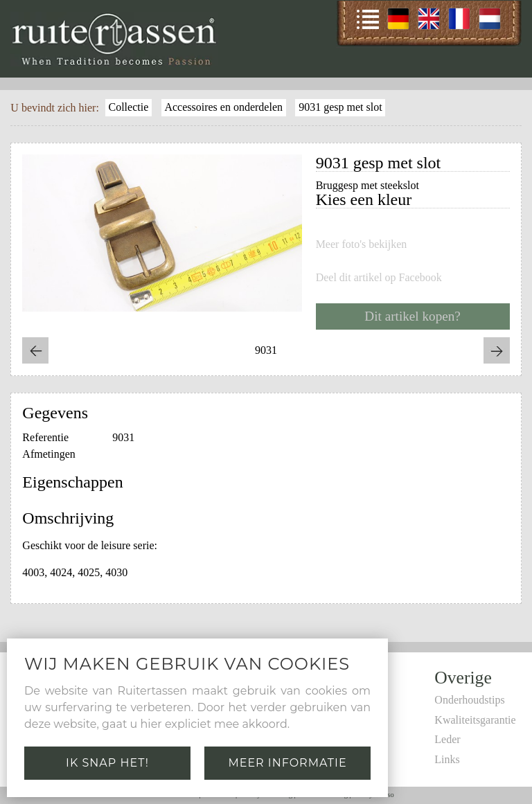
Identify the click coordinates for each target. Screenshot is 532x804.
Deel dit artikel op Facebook (379, 278)
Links (447, 759)
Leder (447, 739)
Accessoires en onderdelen (223, 107)
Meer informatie (287, 763)
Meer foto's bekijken (362, 244)
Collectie (128, 107)
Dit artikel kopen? (413, 316)
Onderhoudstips (469, 700)
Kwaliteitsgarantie (475, 720)
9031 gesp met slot (340, 107)
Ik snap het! (107, 763)
